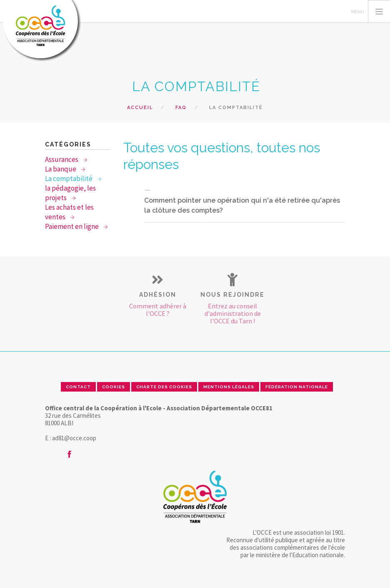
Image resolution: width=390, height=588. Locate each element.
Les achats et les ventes (69, 212)
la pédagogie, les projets (70, 193)
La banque (61, 169)
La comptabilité (69, 179)
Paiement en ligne (72, 226)
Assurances (62, 159)
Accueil (140, 108)
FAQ (181, 108)
